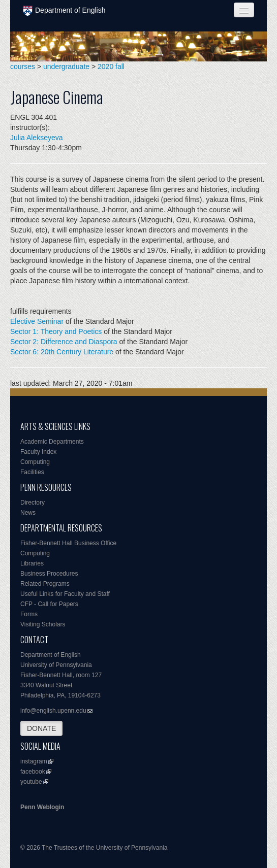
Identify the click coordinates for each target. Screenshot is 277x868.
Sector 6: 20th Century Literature (62, 352)
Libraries (32, 563)
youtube (31, 782)
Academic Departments (52, 442)
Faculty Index (38, 452)
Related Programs (45, 584)
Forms (29, 614)
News (28, 513)
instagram (34, 761)
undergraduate (66, 66)
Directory (33, 503)
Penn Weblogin (42, 807)
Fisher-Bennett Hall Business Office (68, 543)
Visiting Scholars (43, 624)
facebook (33, 772)
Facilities (32, 472)
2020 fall (111, 66)
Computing (35, 462)
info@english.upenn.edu (53, 711)
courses (23, 66)
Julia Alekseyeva (37, 138)
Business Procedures (49, 574)
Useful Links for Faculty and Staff (65, 594)
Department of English (64, 11)
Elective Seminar (37, 321)
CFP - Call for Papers (49, 604)
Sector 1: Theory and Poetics (56, 331)
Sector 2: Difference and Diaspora (64, 342)
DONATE (41, 728)
